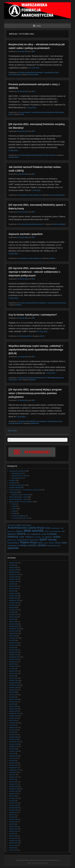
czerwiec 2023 (14, 610)
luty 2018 (12, 761)
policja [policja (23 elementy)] (57, 537)
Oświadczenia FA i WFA (43, 378)
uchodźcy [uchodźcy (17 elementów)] (32, 545)
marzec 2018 (13, 758)
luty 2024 (12, 591)
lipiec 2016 (13, 796)
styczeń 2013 (13, 850)
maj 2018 (12, 753)
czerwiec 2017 (14, 777)
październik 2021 (15, 657)
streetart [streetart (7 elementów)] (51, 543)
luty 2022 (12, 648)
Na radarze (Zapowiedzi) (26, 155)
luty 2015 (12, 824)
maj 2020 (12, 697)
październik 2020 (15, 685)
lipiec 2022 (13, 636)
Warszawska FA (51, 155)
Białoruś (19, 305)
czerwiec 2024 (14, 582)
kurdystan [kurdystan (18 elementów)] (52, 534)
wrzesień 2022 (14, 631)
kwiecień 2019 (14, 728)
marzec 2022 (13, 645)
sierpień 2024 (13, 579)
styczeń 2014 (13, 836)
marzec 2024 (13, 589)
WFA (33, 51)
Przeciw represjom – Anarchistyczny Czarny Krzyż (25, 490)
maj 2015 (12, 817)
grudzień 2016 (14, 786)
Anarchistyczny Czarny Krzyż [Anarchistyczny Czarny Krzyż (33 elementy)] (26, 528)
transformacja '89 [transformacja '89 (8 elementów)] (13, 546)
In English (12, 480)
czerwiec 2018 (14, 751)
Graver (14, 504)
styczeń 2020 (13, 706)
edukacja (52, 258)
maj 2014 (12, 833)
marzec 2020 (13, 702)
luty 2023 (12, 619)
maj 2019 (12, 725)
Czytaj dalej (36, 68)
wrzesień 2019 (14, 716)
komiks (31, 75)
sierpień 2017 (13, 772)
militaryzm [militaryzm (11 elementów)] (29, 537)
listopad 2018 (13, 739)
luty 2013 (12, 848)
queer (17, 157)
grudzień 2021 (14, 652)
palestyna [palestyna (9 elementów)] (49, 537)
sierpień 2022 (13, 633)
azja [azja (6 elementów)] (62, 528)
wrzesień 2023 (14, 603)
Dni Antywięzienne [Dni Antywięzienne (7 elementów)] (55, 531)
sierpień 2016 (13, 794)
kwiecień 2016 (14, 803)
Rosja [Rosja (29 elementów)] (33, 542)
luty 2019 (12, 732)
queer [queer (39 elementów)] (43, 539)
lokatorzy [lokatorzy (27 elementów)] (13, 537)
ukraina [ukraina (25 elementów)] (42, 545)
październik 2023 (15, 600)
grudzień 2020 (14, 680)
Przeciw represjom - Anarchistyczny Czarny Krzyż (34, 112)
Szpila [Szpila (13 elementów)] (64, 543)
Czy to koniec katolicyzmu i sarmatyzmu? (33, 315)
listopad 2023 (13, 598)
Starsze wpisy (12, 431)
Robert (29, 336)
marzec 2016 (13, 805)
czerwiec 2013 (14, 841)
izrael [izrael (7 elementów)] (28, 534)
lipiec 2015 (13, 815)
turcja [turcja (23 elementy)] (23, 545)
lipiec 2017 (13, 775)
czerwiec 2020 (14, 695)
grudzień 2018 (14, 737)
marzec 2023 (13, 617)
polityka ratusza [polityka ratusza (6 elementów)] (12, 540)
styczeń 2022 (13, 650)
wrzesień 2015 (14, 810)
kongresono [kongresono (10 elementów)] (36, 534)
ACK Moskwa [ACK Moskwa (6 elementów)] (11, 525)
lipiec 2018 (13, 749)
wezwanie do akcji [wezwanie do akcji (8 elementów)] (54, 546)
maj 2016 (12, 801)
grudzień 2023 (14, 596)
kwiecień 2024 (14, 586)
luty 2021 (12, 676)
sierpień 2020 (13, 690)
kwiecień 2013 (14, 843)
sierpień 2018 (13, 746)
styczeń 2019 (13, 735)
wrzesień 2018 (14, 744)
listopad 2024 (13, 572)
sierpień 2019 (13, 718)
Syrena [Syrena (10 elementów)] (58, 543)
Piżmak (14, 506)
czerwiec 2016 (14, 798)
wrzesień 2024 (14, 577)
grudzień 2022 (14, 624)
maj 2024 (12, 584)
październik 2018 (15, 742)
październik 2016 (15, 789)
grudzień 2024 (14, 570)
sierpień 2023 (13, 605)
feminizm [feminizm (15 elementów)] (12, 534)
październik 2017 (15, 770)
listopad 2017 (13, 768)
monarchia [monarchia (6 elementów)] (37, 537)
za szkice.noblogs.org (34, 195)
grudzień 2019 (14, 709)
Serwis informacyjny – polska (18, 497)
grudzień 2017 (14, 765)
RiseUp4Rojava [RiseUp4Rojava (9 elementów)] (13, 543)
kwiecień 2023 (14, 615)
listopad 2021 (13, 655)
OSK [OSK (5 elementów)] (43, 537)
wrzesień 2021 (14, 659)
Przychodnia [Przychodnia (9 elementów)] (34, 540)
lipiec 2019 (13, 720)
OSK (23, 114)
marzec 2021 (13, 673)
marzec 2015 (13, 822)
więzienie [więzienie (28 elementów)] (13, 548)
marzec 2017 (13, 784)
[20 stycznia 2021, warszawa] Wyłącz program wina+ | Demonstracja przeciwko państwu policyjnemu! (35, 393)
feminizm (11, 157)
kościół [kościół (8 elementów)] (44, 534)
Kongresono (13, 483)
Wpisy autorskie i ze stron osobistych (21, 502)
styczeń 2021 (13, 678)
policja (36, 75)
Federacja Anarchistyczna (27, 378)
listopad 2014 (13, 831)
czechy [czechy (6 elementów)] (46, 531)
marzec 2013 (13, 845)
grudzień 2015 (14, 808)
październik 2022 (15, 629)
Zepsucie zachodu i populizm (26, 234)
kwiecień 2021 (14, 671)
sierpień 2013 (13, 838)
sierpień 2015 (13, 812)
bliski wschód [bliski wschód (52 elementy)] (34, 531)
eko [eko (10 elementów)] (63, 531)
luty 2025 (12, 565)
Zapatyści (33, 380)
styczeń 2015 (13, 826)
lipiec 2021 (13, 664)
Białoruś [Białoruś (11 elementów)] (20, 531)
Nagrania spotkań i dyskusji (20, 495)
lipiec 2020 (13, 692)
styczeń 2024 (13, 593)
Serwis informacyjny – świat (18, 499)
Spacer (64, 224)
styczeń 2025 (13, 567)
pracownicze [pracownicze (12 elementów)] (23, 540)
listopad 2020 (13, 683)
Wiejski (14, 513)
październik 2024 (15, 574)
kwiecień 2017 (14, 782)
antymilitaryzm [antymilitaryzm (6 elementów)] (56, 528)
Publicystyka (17, 75)
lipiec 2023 (13, 607)
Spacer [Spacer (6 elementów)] (46, 543)
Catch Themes (44, 863)
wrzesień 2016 (14, 791)
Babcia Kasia (57, 224)
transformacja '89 (59, 195)
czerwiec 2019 (14, 723)
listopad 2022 (13, 626)
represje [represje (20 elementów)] (52, 540)
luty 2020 (12, 704)
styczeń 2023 (13, 622)
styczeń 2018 (13, 763)
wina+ (37, 423)
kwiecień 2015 (14, 819)
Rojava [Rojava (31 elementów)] (24, 542)
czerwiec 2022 (14, 638)
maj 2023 (12, 612)
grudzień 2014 (14, 829)
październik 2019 (15, 713)
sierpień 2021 (13, 662)
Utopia (14, 511)
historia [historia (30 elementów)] (21, 534)
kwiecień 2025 (14, 563)
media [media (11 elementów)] (22, 537)
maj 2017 (12, 779)
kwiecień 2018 (14, 756)
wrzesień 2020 (14, 687)
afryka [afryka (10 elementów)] (19, 525)
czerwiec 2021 (14, 666)
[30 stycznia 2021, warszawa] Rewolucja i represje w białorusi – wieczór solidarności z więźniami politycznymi (34, 272)
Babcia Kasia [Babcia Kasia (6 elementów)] (11, 531)
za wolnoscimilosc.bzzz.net (20, 518)
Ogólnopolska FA (40, 155)
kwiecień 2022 (14, 643)
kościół (42, 336)
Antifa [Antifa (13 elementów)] (48, 528)
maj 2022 (12, 640)
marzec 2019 (13, 730)
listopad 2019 (13, 711)
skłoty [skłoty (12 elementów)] (40, 543)
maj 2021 (12, 669)
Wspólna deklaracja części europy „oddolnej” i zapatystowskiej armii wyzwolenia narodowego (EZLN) (36, 350)
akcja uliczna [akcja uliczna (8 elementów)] (27, 525)
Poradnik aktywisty (25, 73)
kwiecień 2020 (14, 699)
